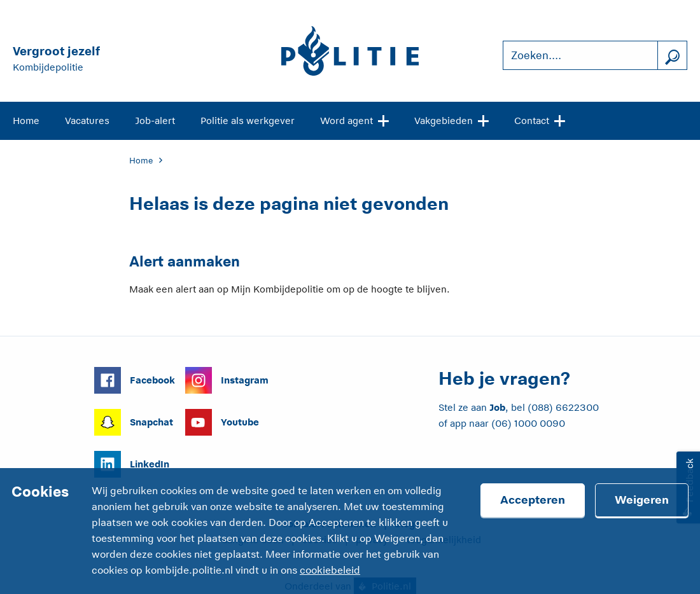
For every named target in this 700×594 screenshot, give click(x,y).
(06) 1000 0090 (528, 423)
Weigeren (642, 500)
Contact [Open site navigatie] (540, 120)
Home (26, 121)
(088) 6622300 (563, 407)
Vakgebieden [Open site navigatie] (451, 120)
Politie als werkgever (248, 121)
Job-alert (155, 121)
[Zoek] (672, 56)
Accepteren (533, 500)
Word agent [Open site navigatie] (354, 120)
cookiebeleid (330, 570)
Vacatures (87, 121)
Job (497, 407)
